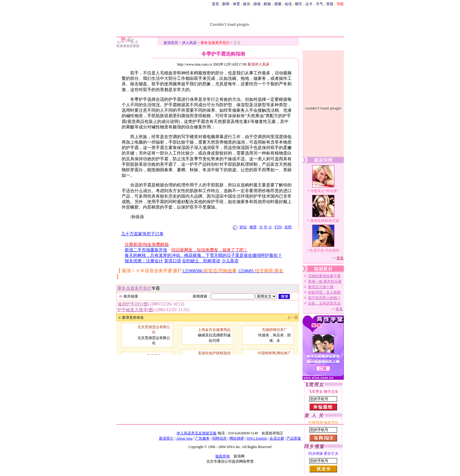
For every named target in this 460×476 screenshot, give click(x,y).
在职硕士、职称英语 (201, 261)
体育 (236, 4)
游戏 (257, 4)
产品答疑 (294, 438)
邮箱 (267, 4)
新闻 (226, 4)
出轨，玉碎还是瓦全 (324, 303)
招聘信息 (219, 438)
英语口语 (173, 261)
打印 (278, 227)
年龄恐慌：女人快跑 (324, 292)
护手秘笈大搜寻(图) (136, 310)
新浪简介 (166, 438)
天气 (320, 4)
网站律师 (237, 438)
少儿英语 (230, 261)
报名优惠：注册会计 (144, 261)
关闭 (288, 227)
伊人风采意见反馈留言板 (197, 433)
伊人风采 (189, 43)
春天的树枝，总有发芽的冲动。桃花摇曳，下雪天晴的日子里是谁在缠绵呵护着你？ (203, 255)
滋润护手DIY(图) (133, 304)
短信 (288, 4)
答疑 (330, 4)
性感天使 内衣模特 (325, 250)
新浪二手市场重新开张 (146, 250)
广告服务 (202, 438)
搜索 (278, 4)
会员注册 (277, 438)
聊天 (299, 4)
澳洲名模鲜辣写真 (325, 221)
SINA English (257, 438)
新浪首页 (171, 43)
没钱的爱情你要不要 (324, 276)
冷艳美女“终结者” (325, 191)
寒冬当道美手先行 (134, 288)
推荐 (253, 227)
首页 (215, 4)
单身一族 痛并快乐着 (325, 281)
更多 (340, 258)
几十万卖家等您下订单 (142, 234)
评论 (243, 227)
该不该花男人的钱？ (324, 298)
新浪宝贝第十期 (321, 287)
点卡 (309, 4)
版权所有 (223, 456)
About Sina (184, 438)
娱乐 (247, 4)
